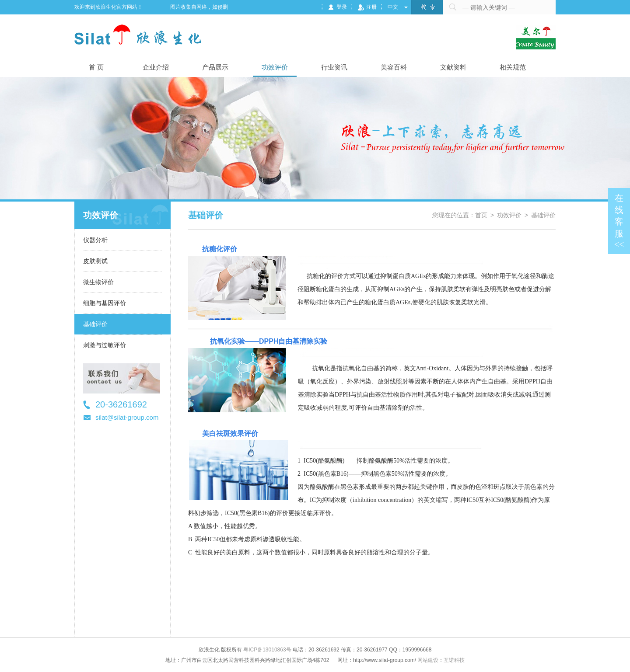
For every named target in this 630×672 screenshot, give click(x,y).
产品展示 (215, 67)
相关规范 (513, 67)
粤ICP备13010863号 (267, 650)
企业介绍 (156, 67)
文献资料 (453, 67)
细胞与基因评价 (105, 303)
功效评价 (275, 67)
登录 (338, 7)
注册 (367, 7)
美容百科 (394, 67)
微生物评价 (98, 282)
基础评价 (95, 324)
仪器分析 (95, 240)
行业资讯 (334, 67)
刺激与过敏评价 (105, 345)
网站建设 (428, 660)
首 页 (96, 67)
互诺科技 (454, 660)
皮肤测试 (95, 261)
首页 (481, 215)
